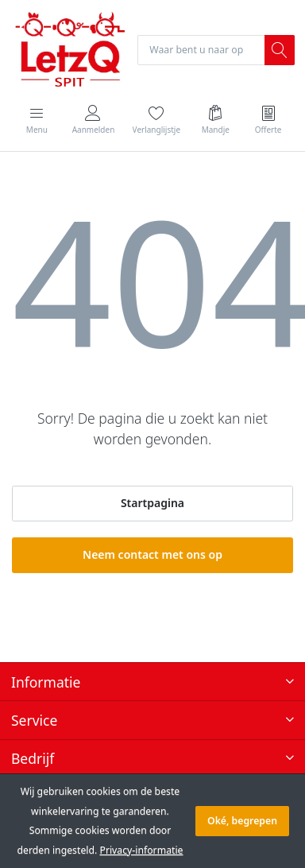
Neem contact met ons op (152, 554)
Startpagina (152, 503)
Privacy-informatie (141, 850)
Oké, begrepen (242, 821)
